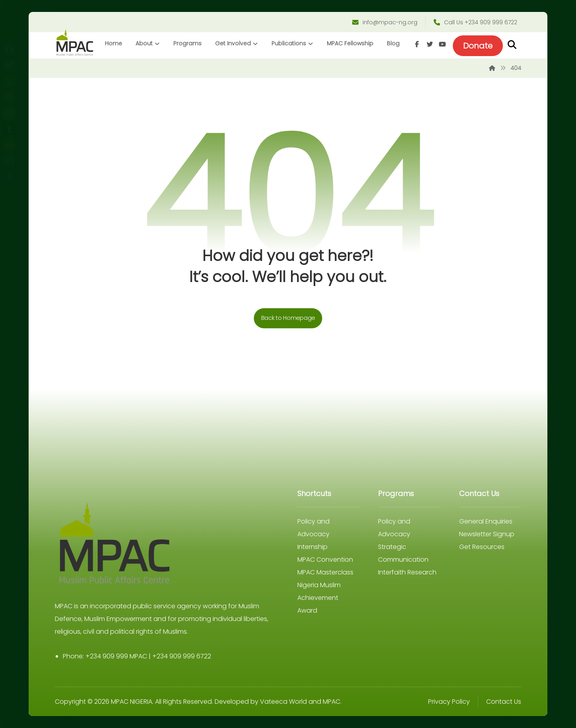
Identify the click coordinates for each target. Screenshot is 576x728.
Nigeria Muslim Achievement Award (319, 598)
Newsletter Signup (487, 534)
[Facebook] (417, 44)
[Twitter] (430, 44)
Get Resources (482, 547)
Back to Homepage (288, 318)
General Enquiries (486, 521)
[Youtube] (442, 44)
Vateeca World (283, 702)
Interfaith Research (407, 572)
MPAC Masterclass (325, 572)
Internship (312, 547)
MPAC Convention (325, 560)
